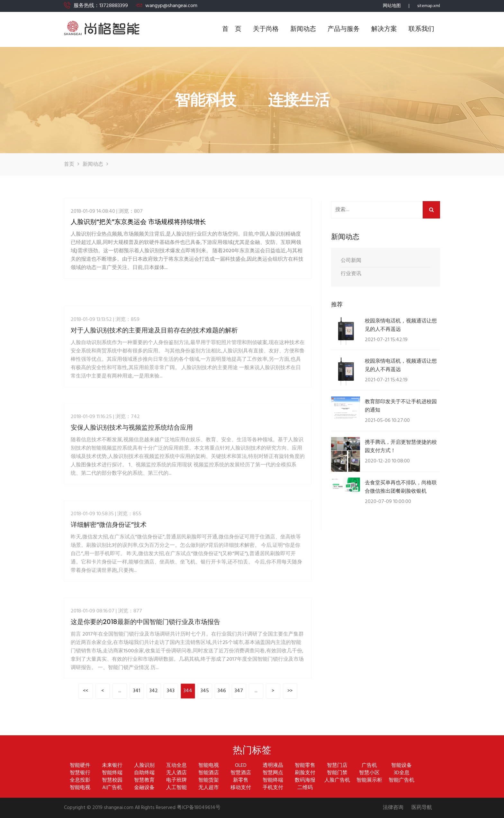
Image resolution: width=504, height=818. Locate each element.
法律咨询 (393, 808)
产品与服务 (344, 29)
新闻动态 (303, 29)
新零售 (241, 781)
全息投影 (80, 781)
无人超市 (209, 788)
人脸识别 (144, 766)
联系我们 (421, 29)
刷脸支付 (305, 773)
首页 (69, 164)
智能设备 (401, 766)
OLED (241, 766)
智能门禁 (337, 773)
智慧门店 (337, 766)
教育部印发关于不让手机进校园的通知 (401, 406)
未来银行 (112, 766)
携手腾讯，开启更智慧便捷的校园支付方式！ (401, 446)
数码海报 (305, 781)
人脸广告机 (337, 781)
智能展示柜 (369, 781)
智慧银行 (80, 773)
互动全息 (176, 766)
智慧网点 (273, 773)
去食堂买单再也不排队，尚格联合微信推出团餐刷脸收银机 (401, 487)
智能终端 (112, 773)
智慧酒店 (241, 773)
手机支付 (273, 788)
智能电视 (209, 766)
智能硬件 (80, 766)
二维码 (305, 788)
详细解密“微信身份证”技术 (109, 573)
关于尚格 (266, 29)
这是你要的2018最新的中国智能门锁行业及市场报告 (145, 671)
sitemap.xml (429, 6)
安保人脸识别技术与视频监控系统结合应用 (132, 476)
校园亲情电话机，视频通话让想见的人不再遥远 (401, 325)
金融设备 (144, 788)
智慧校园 (112, 781)
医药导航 (422, 808)
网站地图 (392, 6)
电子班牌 (176, 781)
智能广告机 (401, 781)
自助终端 (144, 773)
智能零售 (305, 766)
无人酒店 (176, 773)
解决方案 (384, 29)
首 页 (232, 29)
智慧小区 (369, 773)
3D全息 (402, 773)
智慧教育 (144, 781)
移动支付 (241, 788)
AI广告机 (112, 788)
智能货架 (209, 781)
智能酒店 (209, 773)
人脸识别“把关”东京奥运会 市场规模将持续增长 (138, 223)
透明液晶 (273, 766)
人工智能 (176, 788)
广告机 (369, 766)
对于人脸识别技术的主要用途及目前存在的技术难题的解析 (154, 379)
